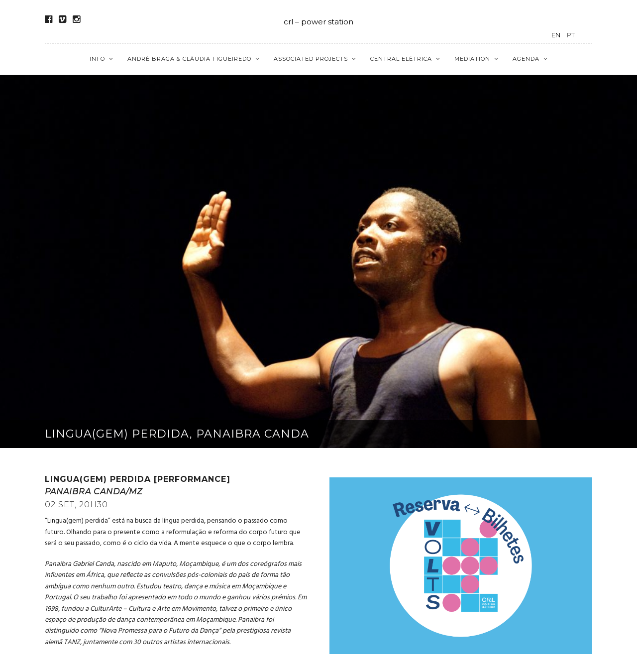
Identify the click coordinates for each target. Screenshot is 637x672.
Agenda (526, 59)
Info (97, 59)
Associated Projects (311, 59)
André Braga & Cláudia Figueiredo (189, 59)
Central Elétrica (401, 59)
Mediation (472, 59)
